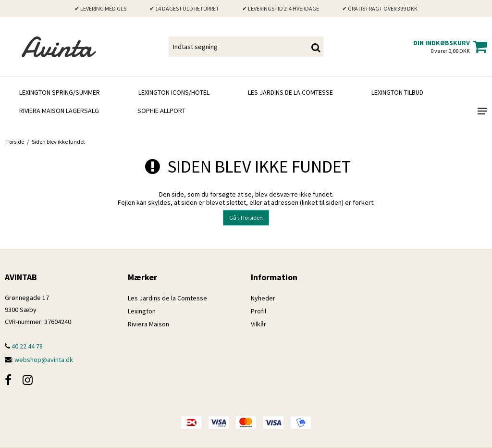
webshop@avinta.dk (44, 360)
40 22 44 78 (24, 346)
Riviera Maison (148, 324)
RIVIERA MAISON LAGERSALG (59, 111)
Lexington (142, 311)
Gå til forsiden (246, 218)
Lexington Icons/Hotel (174, 92)
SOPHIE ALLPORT (161, 111)
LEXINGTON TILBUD (397, 92)
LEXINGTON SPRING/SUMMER (60, 92)
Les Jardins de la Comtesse (290, 92)
